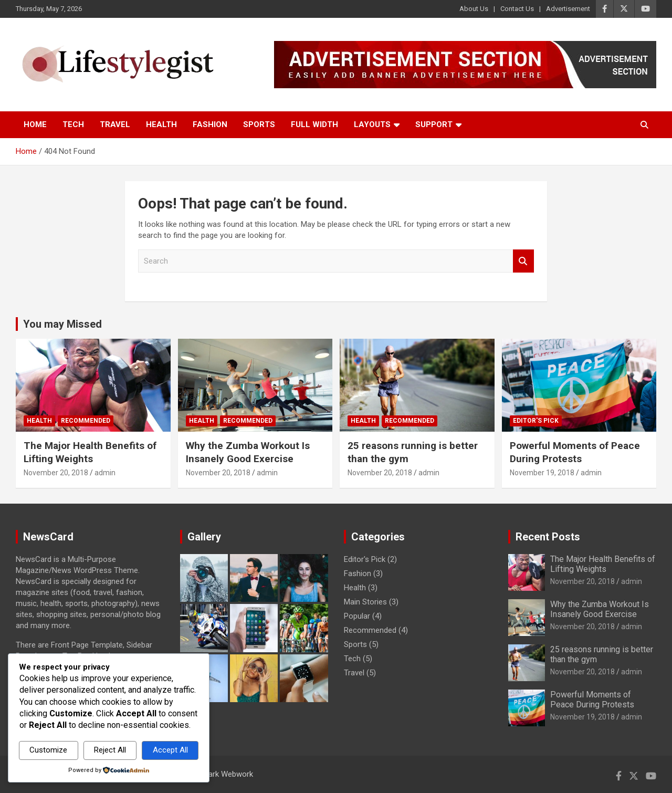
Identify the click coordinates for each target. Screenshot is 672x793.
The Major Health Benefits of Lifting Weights (90, 452)
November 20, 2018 (56, 473)
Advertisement (568, 9)
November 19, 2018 (542, 473)
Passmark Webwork (219, 774)
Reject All (110, 750)
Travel (115, 124)
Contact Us (517, 9)
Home (35, 124)
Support (434, 124)
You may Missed (62, 324)
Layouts (372, 124)
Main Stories (365, 602)
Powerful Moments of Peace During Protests (575, 452)
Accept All (170, 750)
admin (105, 473)
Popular (357, 616)
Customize (48, 750)
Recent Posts (548, 537)
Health (161, 124)
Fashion (210, 124)
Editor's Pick (536, 421)
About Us (474, 9)
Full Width (314, 124)
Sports (259, 124)
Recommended (86, 421)
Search (523, 261)
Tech (73, 124)
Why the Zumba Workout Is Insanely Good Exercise (248, 452)
